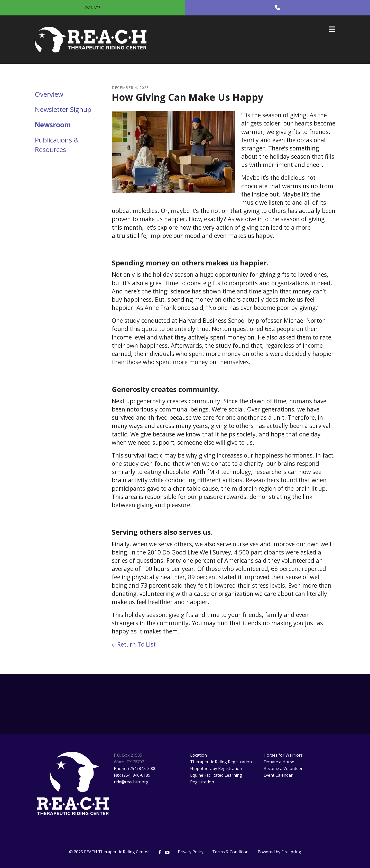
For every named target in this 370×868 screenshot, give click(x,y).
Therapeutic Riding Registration (221, 762)
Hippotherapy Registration (216, 768)
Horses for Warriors (283, 755)
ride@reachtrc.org (131, 782)
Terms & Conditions (231, 852)
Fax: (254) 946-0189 (132, 775)
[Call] (277, 8)
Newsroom (53, 125)
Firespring (291, 852)
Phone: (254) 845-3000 (135, 768)
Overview (49, 94)
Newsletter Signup (63, 109)
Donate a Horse (279, 762)
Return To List (136, 644)
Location (198, 755)
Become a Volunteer (283, 768)
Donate (93, 8)
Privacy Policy (191, 852)
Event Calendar (278, 775)
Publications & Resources (57, 145)
